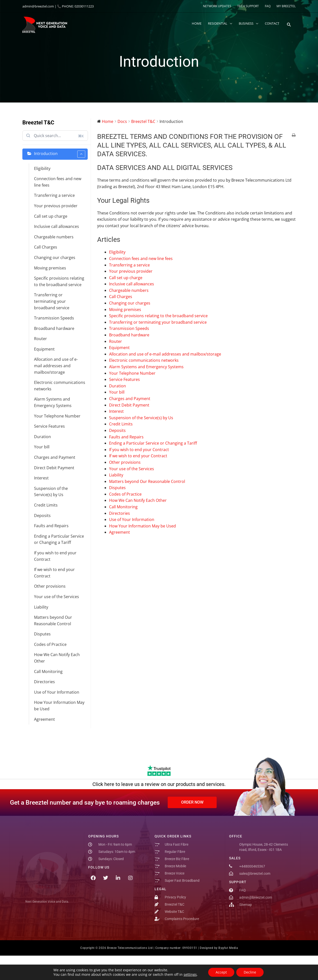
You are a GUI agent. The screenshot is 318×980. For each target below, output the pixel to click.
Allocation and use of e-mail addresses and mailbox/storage (56, 366)
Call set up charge (51, 216)
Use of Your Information (57, 692)
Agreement (44, 719)
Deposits (42, 516)
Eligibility (42, 168)
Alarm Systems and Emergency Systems (53, 402)
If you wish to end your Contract (55, 556)
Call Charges (46, 247)
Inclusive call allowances (57, 226)
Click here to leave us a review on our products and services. (159, 784)
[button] (289, 25)
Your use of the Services (57, 597)
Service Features (49, 426)
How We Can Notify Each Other (57, 658)
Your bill (42, 447)
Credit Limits (46, 505)
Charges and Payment (55, 457)
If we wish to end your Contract (54, 573)
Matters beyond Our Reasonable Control (53, 620)
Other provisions (50, 586)
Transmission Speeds (54, 318)
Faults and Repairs (51, 526)
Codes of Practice (50, 644)
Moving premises (50, 268)
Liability (41, 607)
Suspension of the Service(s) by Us (51, 492)
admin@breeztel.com (38, 6)
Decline (250, 972)
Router (40, 339)
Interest (41, 478)
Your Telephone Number (57, 416)
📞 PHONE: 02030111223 (75, 6)
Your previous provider (56, 206)
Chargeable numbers (54, 237)
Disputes (42, 634)
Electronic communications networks (60, 386)
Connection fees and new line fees (58, 182)
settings (190, 975)
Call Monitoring (48, 671)
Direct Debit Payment (54, 468)
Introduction (60, 154)
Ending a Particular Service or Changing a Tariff (59, 539)
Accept (221, 972)
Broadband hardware (54, 328)
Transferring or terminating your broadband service (52, 301)
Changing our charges (55, 258)
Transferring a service (54, 195)
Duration (42, 437)
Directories (44, 682)
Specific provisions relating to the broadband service (59, 281)
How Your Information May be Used (59, 706)
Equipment (44, 349)
